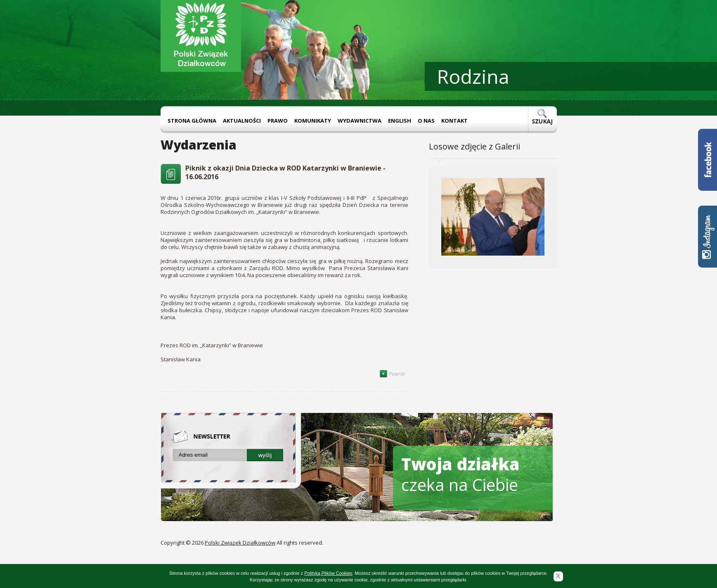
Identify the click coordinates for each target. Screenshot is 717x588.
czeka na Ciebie (460, 474)
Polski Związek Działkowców (240, 543)
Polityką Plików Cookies (328, 573)
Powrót (392, 374)
